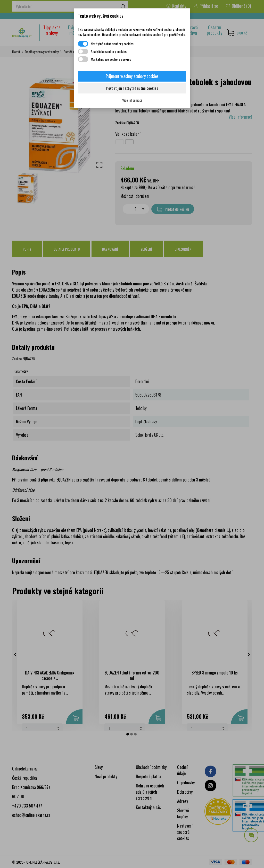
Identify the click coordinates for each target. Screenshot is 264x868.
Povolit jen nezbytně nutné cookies (132, 88)
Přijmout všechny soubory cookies (132, 76)
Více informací (132, 100)
